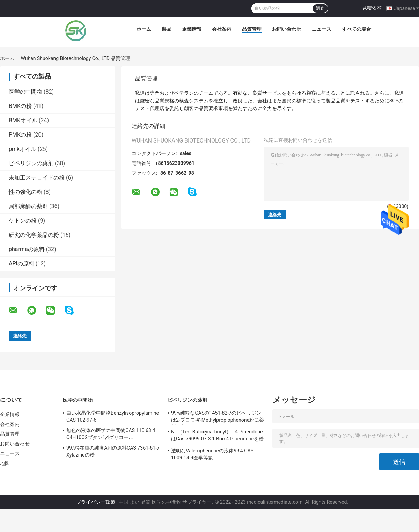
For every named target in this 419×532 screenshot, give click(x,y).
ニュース (322, 29)
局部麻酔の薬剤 (28, 206)
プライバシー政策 (96, 502)
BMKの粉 (20, 106)
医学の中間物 (25, 92)
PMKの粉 (20, 135)
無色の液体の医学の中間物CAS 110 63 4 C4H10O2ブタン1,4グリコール (111, 434)
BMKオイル (23, 120)
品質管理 (252, 29)
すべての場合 (356, 29)
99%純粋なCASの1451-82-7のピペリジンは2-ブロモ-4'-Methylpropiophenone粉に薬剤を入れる (218, 417)
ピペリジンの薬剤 (31, 163)
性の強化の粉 (25, 192)
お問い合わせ (287, 29)
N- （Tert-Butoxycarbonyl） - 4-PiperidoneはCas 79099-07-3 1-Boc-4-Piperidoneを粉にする (217, 436)
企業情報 (192, 29)
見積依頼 (372, 8)
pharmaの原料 (27, 249)
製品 (167, 29)
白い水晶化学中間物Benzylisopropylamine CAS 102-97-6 (113, 416)
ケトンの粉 (23, 221)
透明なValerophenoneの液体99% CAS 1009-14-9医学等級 (212, 454)
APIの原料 (21, 264)
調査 (320, 8)
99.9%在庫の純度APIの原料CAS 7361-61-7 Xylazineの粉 (113, 451)
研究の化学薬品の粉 (34, 235)
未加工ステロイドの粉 (37, 178)
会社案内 (222, 29)
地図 (5, 463)
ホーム (144, 29)
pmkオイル (23, 149)
